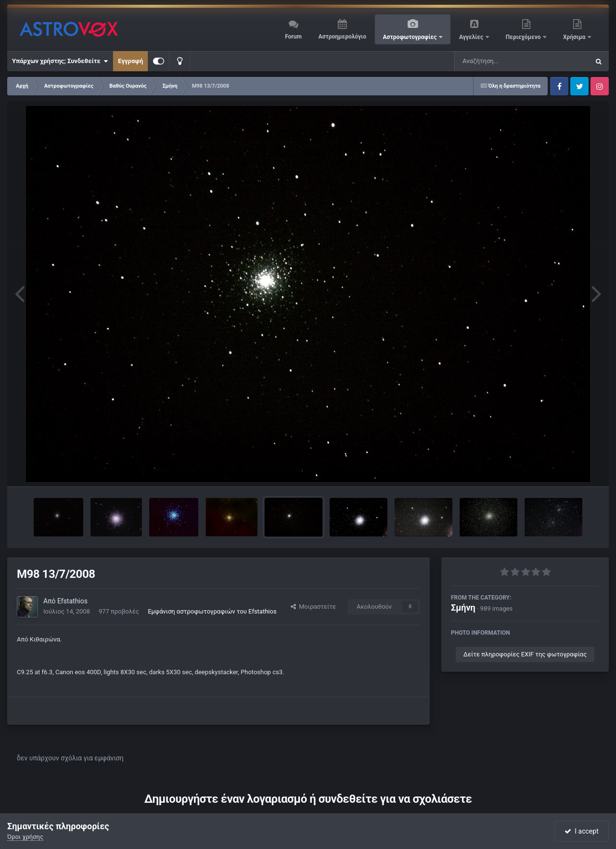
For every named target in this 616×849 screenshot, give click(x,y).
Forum (293, 37)
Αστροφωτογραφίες (411, 37)
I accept (581, 831)
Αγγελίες (472, 37)
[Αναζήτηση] (502, 61)
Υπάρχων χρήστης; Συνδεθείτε (60, 61)
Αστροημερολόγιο (342, 37)
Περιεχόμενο (524, 37)
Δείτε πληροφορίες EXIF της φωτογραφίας (525, 654)
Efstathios (72, 601)
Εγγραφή (130, 61)
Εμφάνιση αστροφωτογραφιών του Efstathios (212, 611)
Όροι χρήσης (25, 837)
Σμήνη (463, 607)
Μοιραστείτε (313, 607)
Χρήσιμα (575, 37)
